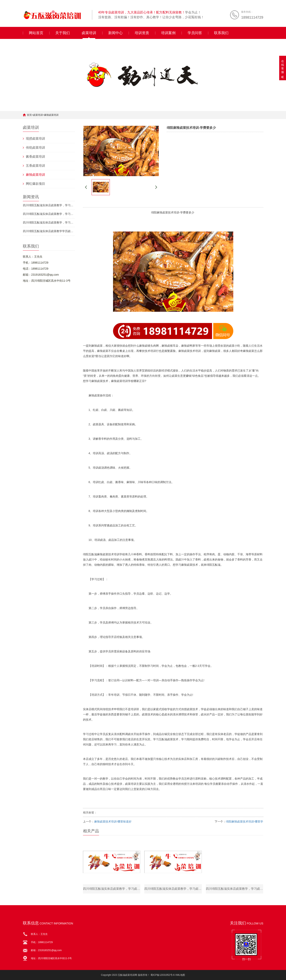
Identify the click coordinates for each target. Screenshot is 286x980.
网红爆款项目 (35, 184)
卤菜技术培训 (171, 212)
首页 (29, 115)
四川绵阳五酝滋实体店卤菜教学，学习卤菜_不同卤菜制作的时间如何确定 (49, 222)
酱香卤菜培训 (35, 157)
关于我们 (63, 33)
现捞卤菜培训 (35, 139)
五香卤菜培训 (35, 166)
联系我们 (221, 33)
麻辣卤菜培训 (51, 115)
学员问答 (195, 33)
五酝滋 (93, 554)
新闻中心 (115, 33)
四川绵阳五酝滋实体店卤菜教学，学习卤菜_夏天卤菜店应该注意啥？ (49, 205)
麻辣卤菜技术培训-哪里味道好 (113, 822)
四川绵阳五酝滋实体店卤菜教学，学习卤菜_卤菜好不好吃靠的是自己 (49, 214)
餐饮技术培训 (148, 351)
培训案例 (168, 33)
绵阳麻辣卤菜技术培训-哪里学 (245, 822)
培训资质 (142, 33)
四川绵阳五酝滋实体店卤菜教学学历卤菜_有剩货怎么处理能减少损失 (49, 231)
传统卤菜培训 (35, 148)
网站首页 (36, 33)
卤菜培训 (89, 33)
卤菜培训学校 (125, 381)
